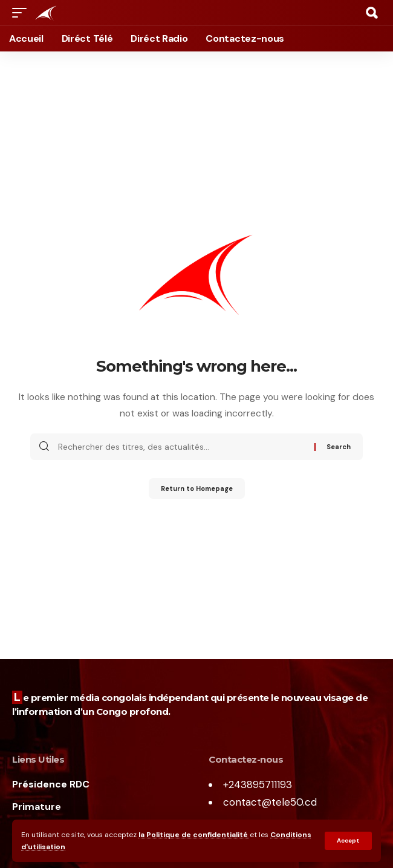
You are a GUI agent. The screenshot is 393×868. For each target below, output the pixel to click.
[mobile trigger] (22, 13)
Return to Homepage (197, 488)
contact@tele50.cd (270, 802)
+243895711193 (258, 784)
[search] (372, 13)
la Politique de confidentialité (194, 835)
